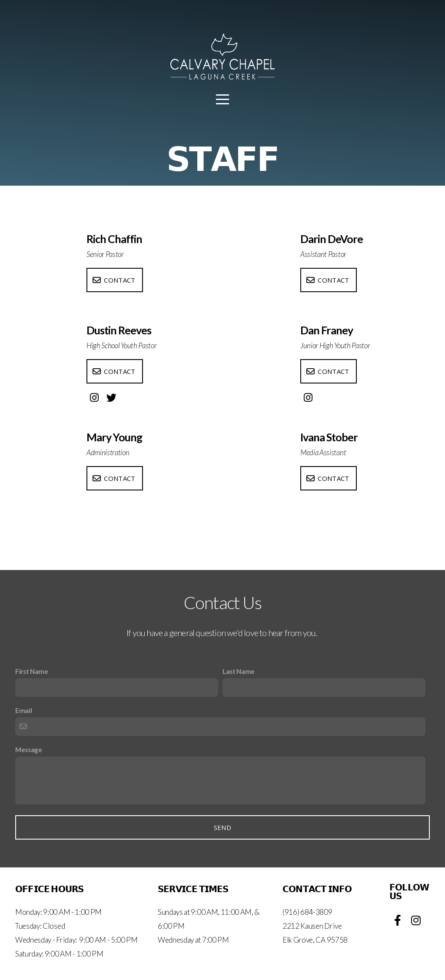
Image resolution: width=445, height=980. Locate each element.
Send (222, 827)
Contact (114, 280)
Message (29, 750)
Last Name (239, 671)
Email (23, 710)
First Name (32, 671)
